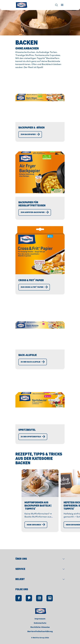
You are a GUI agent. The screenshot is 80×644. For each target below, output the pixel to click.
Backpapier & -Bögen (31, 128)
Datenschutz (40, 629)
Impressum (40, 624)
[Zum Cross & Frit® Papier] (34, 287)
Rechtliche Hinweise (40, 633)
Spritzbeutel (27, 430)
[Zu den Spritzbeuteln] (33, 437)
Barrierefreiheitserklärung (40, 637)
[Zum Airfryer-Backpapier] (35, 212)
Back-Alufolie (28, 355)
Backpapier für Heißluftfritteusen (32, 204)
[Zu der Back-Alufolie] (33, 362)
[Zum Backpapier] (30, 134)
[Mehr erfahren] (21, 543)
